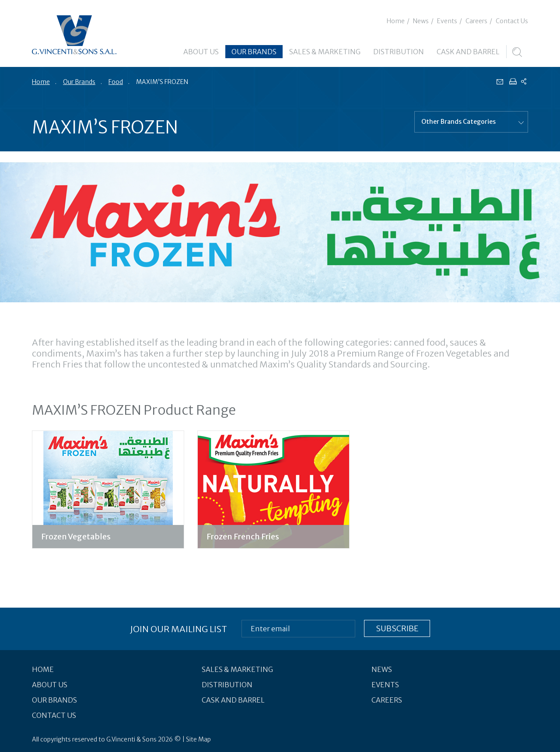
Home (396, 21)
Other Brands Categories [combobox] (458, 122)
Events (447, 21)
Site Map (198, 739)
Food (116, 82)
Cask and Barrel (468, 52)
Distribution (399, 52)
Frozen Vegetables (76, 537)
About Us (201, 52)
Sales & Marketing (325, 52)
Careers (476, 21)
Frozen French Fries (243, 537)
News (421, 21)
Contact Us (512, 21)
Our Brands (254, 52)
